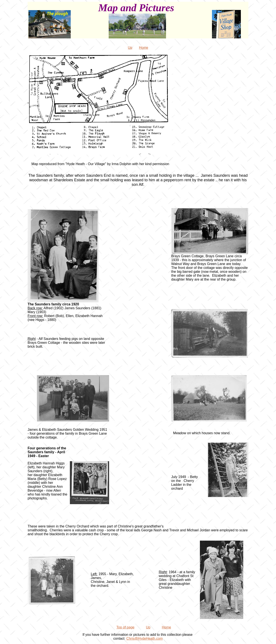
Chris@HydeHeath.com (144, 638)
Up (130, 48)
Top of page (125, 627)
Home (143, 48)
